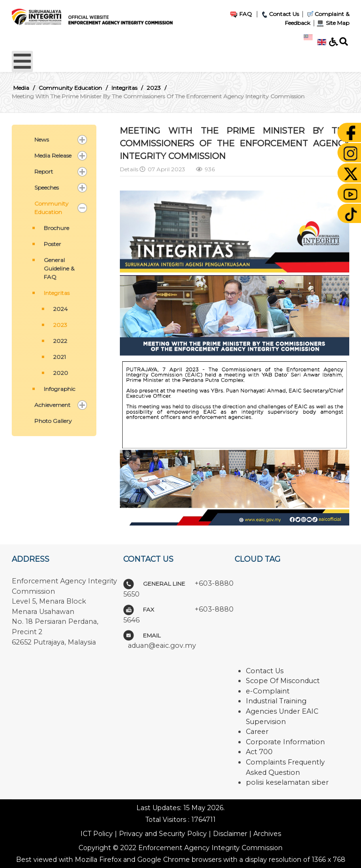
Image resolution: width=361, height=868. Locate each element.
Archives (267, 834)
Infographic (59, 389)
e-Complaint (268, 691)
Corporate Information (285, 742)
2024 (60, 309)
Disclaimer (230, 834)
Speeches (47, 187)
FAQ (241, 14)
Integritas (57, 293)
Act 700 (259, 752)
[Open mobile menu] (22, 61)
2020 (61, 373)
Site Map (333, 23)
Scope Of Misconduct (283, 681)
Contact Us (280, 14)
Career (257, 732)
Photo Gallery (53, 421)
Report (44, 171)
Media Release (53, 155)
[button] (82, 140)
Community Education (51, 208)
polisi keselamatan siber (287, 782)
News (42, 139)
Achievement (52, 405)
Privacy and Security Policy (163, 834)
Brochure (56, 228)
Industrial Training (276, 701)
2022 (60, 341)
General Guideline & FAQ (59, 268)
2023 (60, 325)
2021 (59, 357)
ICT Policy (97, 834)
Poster (52, 244)
